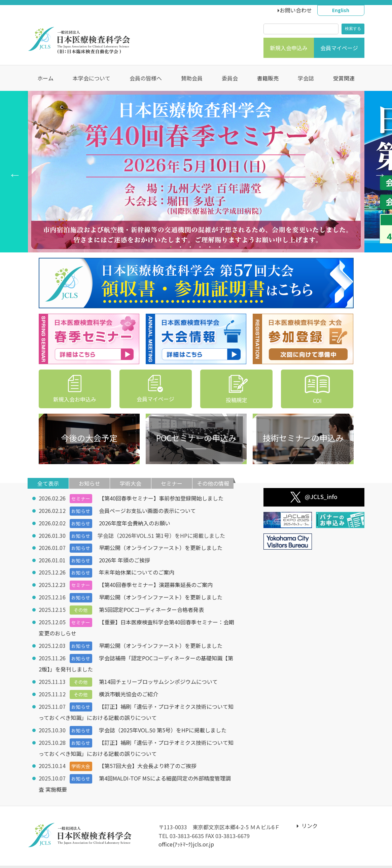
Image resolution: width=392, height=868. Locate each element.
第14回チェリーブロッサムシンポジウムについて (158, 677)
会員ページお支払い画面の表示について (147, 510)
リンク (307, 818)
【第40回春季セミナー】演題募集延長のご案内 (156, 583)
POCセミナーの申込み (196, 438)
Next (377, 172)
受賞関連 (344, 78)
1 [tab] (172, 248)
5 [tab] (211, 248)
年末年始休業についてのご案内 (137, 571)
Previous (12, 172)
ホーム (45, 78)
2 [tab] (182, 248)
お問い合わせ (296, 10)
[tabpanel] (196, 172)
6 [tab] (221, 248)
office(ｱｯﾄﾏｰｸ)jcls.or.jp (186, 837)
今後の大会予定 (89, 438)
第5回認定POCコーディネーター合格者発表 (151, 607)
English (341, 10)
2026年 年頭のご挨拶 (124, 559)
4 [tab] (201, 248)
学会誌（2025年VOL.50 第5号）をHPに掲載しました (163, 724)
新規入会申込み (289, 48)
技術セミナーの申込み (303, 438)
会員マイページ (339, 48)
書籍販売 (268, 78)
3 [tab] (191, 248)
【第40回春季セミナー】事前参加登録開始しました (161, 498)
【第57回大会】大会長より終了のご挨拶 (148, 759)
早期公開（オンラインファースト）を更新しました (161, 547)
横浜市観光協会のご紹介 (129, 689)
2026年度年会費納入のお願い (135, 522)
